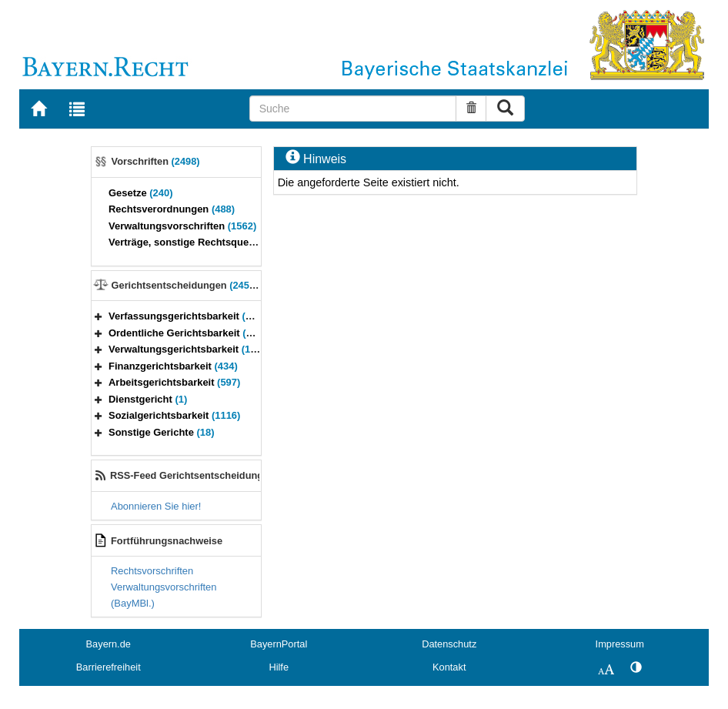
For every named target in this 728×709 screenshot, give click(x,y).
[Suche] (353, 109)
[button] (99, 316)
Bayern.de (109, 644)
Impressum (620, 644)
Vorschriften (156, 161)
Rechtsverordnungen (172, 209)
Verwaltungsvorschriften (182, 226)
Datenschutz (449, 644)
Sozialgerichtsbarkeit (174, 415)
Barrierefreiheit (109, 667)
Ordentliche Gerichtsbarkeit (190, 333)
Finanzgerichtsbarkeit (173, 366)
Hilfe (279, 667)
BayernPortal (279, 644)
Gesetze (141, 193)
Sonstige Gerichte (162, 432)
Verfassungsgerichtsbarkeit (187, 316)
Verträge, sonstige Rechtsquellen (200, 242)
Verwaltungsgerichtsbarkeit (192, 349)
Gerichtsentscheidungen (188, 285)
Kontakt (449, 667)
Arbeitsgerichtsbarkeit (174, 382)
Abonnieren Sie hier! (156, 506)
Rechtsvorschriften (152, 571)
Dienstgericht (148, 399)
